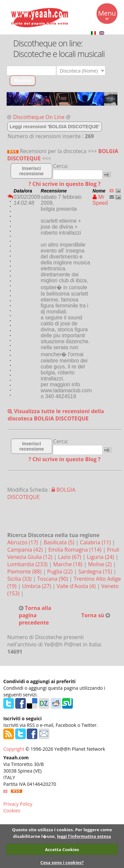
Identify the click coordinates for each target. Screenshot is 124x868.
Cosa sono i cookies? (62, 862)
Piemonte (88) (25, 571)
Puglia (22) (61, 571)
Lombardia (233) (28, 564)
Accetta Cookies (62, 849)
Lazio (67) (70, 557)
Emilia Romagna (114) (76, 550)
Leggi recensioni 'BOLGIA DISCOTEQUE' (55, 127)
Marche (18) (68, 564)
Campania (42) (26, 550)
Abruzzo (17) (23, 542)
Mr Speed (100, 200)
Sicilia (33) (20, 579)
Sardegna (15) (96, 571)
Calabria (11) (96, 542)
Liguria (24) (101, 557)
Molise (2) (101, 564)
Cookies (12, 811)
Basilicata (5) (60, 542)
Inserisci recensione (31, 171)
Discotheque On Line (39, 117)
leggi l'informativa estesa (84, 836)
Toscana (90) (53, 579)
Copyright (14, 749)
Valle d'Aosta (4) (77, 586)
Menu (107, 14)
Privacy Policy (18, 804)
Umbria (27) (37, 586)
